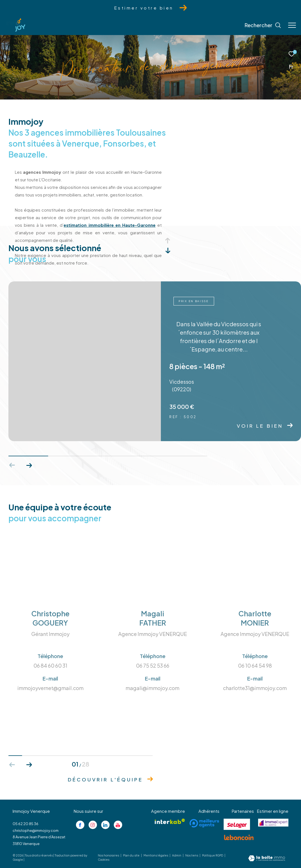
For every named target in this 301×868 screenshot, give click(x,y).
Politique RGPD (213, 855)
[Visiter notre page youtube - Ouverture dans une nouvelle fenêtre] (118, 825)
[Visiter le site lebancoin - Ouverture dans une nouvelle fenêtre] (239, 837)
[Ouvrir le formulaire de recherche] (263, 25)
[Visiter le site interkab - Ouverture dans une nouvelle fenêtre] (170, 821)
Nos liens (192, 855)
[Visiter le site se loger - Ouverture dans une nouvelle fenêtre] (237, 824)
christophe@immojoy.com (36, 830)
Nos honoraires (109, 855)
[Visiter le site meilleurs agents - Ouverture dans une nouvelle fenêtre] (204, 823)
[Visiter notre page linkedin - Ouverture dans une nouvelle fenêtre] (105, 825)
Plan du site (132, 855)
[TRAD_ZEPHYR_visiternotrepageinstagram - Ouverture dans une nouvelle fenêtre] (93, 825)
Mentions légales (156, 855)
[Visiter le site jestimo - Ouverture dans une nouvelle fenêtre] (273, 823)
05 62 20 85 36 (26, 824)
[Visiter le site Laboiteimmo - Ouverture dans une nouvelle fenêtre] (267, 859)
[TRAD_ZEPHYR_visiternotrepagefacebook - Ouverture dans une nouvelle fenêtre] (80, 825)
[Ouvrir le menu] (292, 25)
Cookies (104, 860)
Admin (177, 855)
